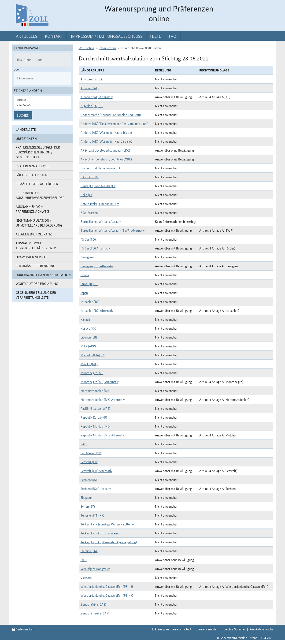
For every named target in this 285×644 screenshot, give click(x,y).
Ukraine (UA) (89, 551)
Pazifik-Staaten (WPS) (95, 408)
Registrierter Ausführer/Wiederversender (40, 195)
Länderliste (26, 129)
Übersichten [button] (26, 138)
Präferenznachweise (33, 166)
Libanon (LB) (89, 337)
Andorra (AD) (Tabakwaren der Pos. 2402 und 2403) (114, 123)
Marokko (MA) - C (93, 355)
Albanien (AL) (90, 88)
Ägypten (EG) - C (92, 79)
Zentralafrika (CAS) (93, 604)
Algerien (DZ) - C (92, 106)
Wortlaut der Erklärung (37, 283)
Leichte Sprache (234, 629)
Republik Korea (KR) (94, 417)
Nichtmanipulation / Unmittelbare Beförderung (39, 223)
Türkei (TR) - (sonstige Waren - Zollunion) (108, 524)
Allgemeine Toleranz (34, 234)
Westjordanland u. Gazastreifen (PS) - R (107, 586)
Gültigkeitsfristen (32, 175)
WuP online (86, 48)
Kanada (85, 319)
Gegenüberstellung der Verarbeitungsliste (36, 295)
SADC (84, 444)
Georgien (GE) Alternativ (97, 266)
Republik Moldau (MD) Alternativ (103, 435)
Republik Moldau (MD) (96, 426)
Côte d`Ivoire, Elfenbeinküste (100, 204)
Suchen (23, 115)
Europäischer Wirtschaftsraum (101, 221)
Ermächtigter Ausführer (37, 184)
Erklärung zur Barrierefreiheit (172, 629)
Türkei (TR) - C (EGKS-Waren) (100, 533)
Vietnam (86, 577)
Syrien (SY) (88, 506)
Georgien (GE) (90, 257)
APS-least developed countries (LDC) (105, 150)
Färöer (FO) (88, 239)
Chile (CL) (87, 195)
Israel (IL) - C (89, 284)
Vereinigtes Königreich (95, 569)
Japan (84, 293)
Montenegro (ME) (93, 373)
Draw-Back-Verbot (31, 257)
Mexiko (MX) (89, 364)
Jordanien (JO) (90, 302)
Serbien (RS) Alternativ (96, 488)
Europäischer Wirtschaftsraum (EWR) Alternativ (113, 230)
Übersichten (108, 48)
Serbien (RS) (89, 480)
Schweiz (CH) (89, 462)
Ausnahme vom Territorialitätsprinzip (36, 245)
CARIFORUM (90, 177)
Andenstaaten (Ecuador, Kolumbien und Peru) (111, 115)
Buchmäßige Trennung (35, 266)
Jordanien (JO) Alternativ (97, 310)
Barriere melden (207, 629)
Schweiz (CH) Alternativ (96, 471)
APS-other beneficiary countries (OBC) (106, 159)
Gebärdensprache (262, 629)
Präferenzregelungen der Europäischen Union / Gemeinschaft (38, 152)
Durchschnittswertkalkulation (43, 275)
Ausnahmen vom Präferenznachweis (33, 209)
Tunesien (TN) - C (92, 515)
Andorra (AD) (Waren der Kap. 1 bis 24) (106, 132)
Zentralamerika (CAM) (95, 613)
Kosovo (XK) (89, 328)
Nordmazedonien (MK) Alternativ (103, 399)
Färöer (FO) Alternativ (95, 248)
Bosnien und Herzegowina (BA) (101, 168)
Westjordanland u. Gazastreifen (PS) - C (107, 595)
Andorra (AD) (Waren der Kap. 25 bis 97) (107, 141)
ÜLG (84, 560)
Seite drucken (23, 629)
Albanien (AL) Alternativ (97, 97)
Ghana (85, 275)
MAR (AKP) (88, 346)
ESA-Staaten (89, 212)
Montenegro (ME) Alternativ (100, 382)
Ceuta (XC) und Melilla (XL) (98, 186)
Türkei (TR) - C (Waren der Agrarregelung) (109, 542)
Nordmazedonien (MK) (96, 391)
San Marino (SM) (91, 453)
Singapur (86, 497)
